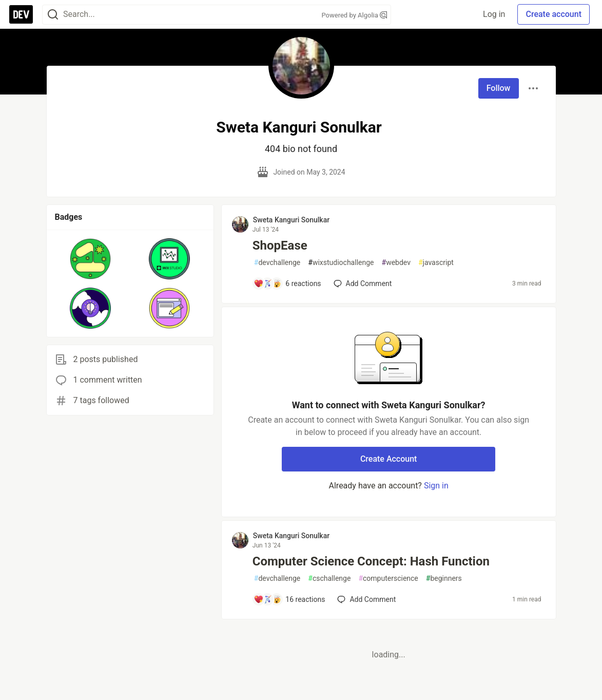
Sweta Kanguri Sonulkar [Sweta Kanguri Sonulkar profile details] (291, 220)
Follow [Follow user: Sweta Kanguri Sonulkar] (499, 88)
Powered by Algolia (354, 15)
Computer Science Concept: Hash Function (371, 561)
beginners (444, 579)
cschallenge (329, 579)
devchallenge (277, 263)
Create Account (389, 459)
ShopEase (280, 245)
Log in (494, 14)
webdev (396, 263)
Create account (554, 14)
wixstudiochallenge (341, 263)
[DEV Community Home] (21, 14)
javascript (436, 263)
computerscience (388, 579)
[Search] (53, 15)
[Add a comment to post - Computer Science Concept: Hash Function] (289, 599)
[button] (91, 259)
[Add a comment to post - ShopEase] (287, 283)
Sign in (436, 486)
